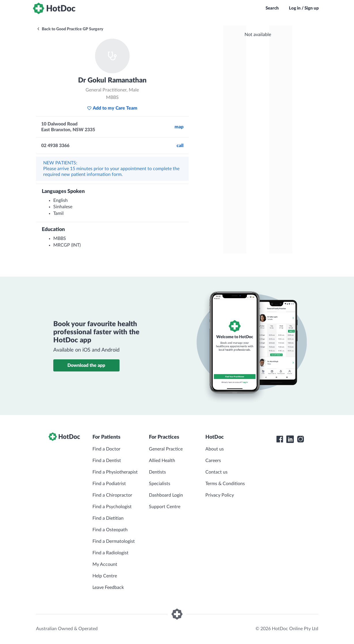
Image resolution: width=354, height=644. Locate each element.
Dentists (157, 472)
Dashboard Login (166, 495)
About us (215, 449)
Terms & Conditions (225, 484)
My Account (105, 564)
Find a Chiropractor (112, 495)
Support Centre (165, 507)
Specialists (160, 484)
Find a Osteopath (110, 530)
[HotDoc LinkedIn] (290, 439)
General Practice (166, 449)
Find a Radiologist (110, 553)
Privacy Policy (220, 495)
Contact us (216, 472)
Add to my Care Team (112, 108)
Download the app (86, 365)
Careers (213, 461)
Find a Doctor (106, 449)
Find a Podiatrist (109, 484)
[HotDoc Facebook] (280, 439)
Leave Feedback (108, 587)
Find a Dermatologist (114, 541)
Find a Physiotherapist (115, 472)
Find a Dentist (107, 461)
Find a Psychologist (112, 507)
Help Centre (105, 576)
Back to (70, 29)
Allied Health (162, 461)
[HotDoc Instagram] (300, 439)
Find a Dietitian (108, 518)
